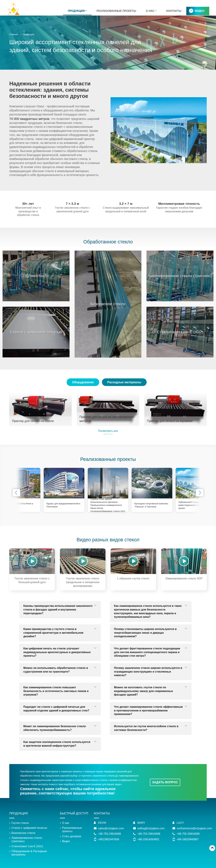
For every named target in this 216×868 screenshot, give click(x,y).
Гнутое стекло (36, 276)
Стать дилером (72, 836)
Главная (14, 34)
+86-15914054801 (148, 839)
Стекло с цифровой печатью (36, 332)
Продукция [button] (76, 11)
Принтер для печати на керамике (170, 421)
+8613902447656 (109, 839)
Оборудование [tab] (83, 382)
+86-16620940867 (188, 839)
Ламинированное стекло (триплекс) (180, 276)
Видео (200, 11)
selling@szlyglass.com (151, 828)
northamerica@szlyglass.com (194, 828)
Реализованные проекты (116, 11)
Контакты (174, 11)
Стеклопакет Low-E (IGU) (180, 332)
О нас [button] (150, 11)
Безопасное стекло (108, 304)
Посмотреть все (108, 431)
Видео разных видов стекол (108, 540)
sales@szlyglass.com (111, 828)
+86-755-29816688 (110, 834)
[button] (200, 493)
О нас (66, 823)
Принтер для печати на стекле (33, 421)
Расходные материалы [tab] (124, 382)
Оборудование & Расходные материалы (29, 853)
